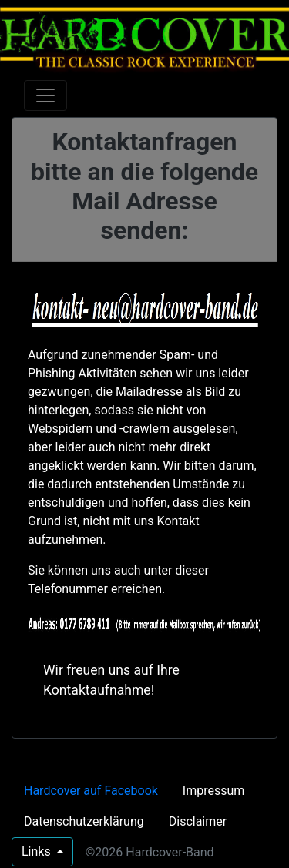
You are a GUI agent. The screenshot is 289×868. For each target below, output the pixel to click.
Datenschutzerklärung (84, 821)
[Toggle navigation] (45, 96)
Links (38, 851)
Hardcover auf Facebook (91, 791)
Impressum (214, 791)
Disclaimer (198, 821)
